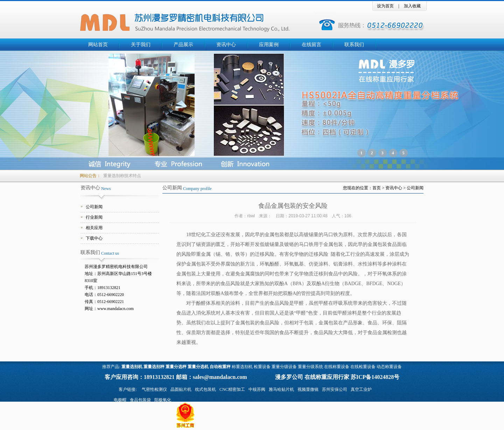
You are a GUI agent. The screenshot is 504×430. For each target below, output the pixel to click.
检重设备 (262, 367)
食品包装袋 (140, 400)
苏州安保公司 (335, 389)
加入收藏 (412, 6)
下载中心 (94, 238)
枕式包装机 (205, 389)
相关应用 (94, 228)
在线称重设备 (337, 367)
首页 (377, 188)
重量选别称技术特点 (122, 176)
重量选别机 (132, 367)
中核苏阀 (257, 389)
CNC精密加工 (232, 389)
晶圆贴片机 (181, 389)
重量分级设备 (284, 367)
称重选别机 (242, 367)
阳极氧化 (163, 400)
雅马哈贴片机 (281, 389)
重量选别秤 (154, 367)
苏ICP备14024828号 (375, 377)
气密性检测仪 (154, 389)
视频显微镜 (308, 389)
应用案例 (269, 45)
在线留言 (311, 45)
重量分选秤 (176, 367)
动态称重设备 (389, 367)
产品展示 (183, 45)
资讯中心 (226, 45)
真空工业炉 (361, 389)
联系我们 (354, 45)
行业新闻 (94, 217)
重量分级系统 (310, 367)
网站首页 (98, 45)
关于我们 (141, 45)
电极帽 (120, 400)
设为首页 (385, 6)
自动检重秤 (220, 367)
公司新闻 (94, 207)
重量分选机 (198, 367)
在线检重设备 (363, 367)
